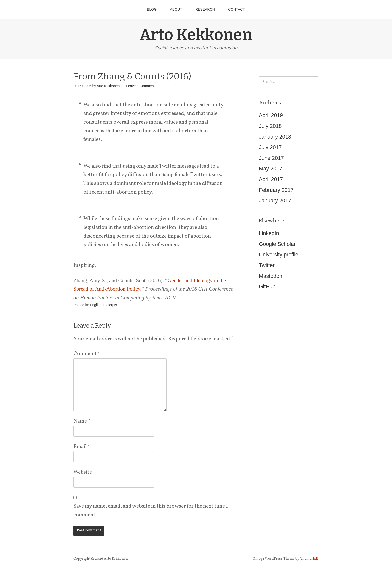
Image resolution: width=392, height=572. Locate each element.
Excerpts (110, 305)
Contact (237, 9)
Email (82, 447)
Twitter (267, 265)
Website (83, 472)
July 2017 (270, 147)
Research (205, 9)
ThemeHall (309, 559)
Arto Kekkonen (196, 35)
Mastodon (271, 276)
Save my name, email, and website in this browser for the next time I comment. (151, 511)
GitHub (267, 287)
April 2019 (271, 115)
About (176, 9)
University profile (279, 255)
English (96, 305)
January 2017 (275, 201)
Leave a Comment (140, 86)
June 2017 (271, 158)
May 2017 (271, 169)
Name (82, 421)
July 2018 (270, 126)
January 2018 (275, 137)
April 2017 (271, 179)
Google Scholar (277, 244)
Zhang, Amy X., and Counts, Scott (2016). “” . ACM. (153, 289)
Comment (87, 354)
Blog (152, 9)
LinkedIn (269, 233)
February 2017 (276, 190)
